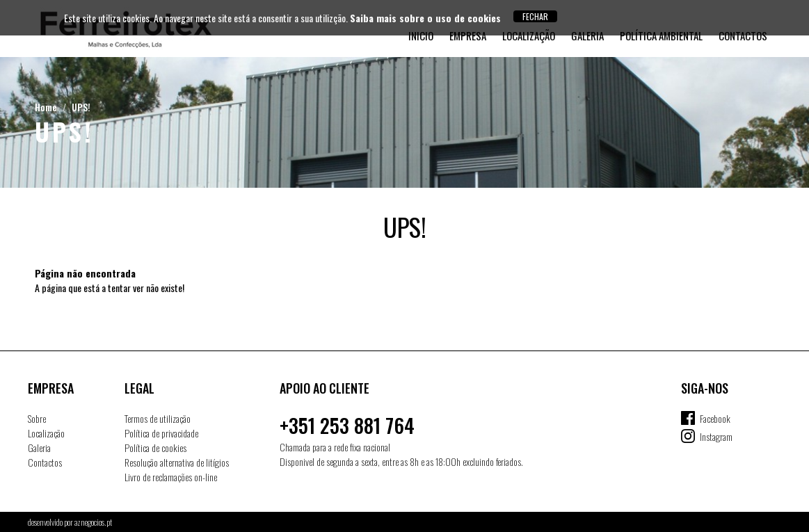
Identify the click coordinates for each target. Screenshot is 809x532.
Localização (529, 35)
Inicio (421, 35)
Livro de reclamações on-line (171, 477)
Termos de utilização (158, 418)
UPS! (81, 107)
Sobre (37, 418)
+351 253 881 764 (347, 425)
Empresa (468, 35)
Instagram (716, 436)
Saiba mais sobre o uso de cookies (425, 18)
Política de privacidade (161, 433)
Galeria (587, 35)
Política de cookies (155, 448)
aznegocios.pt (93, 522)
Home (46, 107)
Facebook (715, 418)
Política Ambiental (661, 35)
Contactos (743, 35)
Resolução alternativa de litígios (177, 462)
